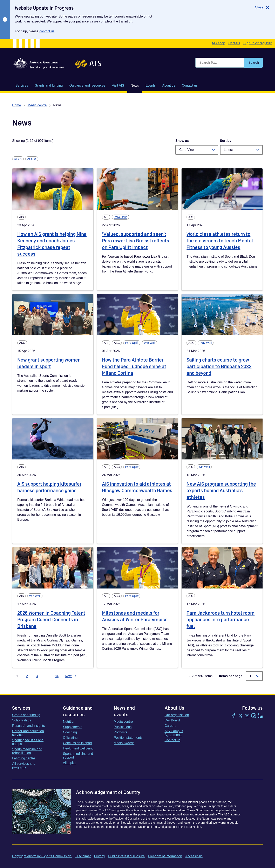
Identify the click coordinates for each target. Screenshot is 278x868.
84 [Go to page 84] (57, 676)
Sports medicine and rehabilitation (27, 751)
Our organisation (177, 715)
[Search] (254, 63)
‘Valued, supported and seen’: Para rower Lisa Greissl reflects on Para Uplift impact (136, 241)
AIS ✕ (18, 159)
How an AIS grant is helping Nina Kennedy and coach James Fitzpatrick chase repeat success (52, 244)
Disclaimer (83, 856)
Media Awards (124, 743)
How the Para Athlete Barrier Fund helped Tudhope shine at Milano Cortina (134, 367)
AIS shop (218, 43)
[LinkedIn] (260, 716)
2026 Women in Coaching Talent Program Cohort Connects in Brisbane (51, 620)
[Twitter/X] (240, 716)
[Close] (262, 7)
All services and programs (24, 765)
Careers (234, 43)
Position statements (128, 738)
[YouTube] (247, 716)
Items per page (231, 676)
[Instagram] (254, 716)
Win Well (150, 343)
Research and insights (28, 726)
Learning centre (24, 758)
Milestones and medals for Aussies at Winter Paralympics (135, 616)
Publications (123, 727)
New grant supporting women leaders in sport (49, 363)
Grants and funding (26, 715)
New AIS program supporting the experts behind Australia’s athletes (221, 491)
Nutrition (69, 722)
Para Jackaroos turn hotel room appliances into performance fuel (221, 620)
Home (17, 105)
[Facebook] (234, 716)
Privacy (99, 856)
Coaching (70, 732)
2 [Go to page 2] (27, 676)
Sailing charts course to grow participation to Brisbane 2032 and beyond (219, 367)
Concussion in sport (78, 743)
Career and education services (28, 733)
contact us (47, 31)
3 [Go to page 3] (37, 676)
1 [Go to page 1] (17, 676)
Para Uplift (120, 217)
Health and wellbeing (78, 748)
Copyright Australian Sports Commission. (42, 856)
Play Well (206, 343)
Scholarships (22, 720)
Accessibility (194, 856)
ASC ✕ (32, 159)
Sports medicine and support (78, 756)
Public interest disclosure (126, 856)
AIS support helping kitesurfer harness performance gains (49, 487)
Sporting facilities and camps (28, 742)
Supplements (73, 727)
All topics (70, 763)
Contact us (172, 740)
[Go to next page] (71, 676)
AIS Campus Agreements (174, 733)
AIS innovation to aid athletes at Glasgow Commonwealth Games (137, 487)
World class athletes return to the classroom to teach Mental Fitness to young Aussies (220, 241)
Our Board (172, 720)
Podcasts (121, 732)
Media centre (37, 105)
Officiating (70, 738)
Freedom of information (165, 856)
